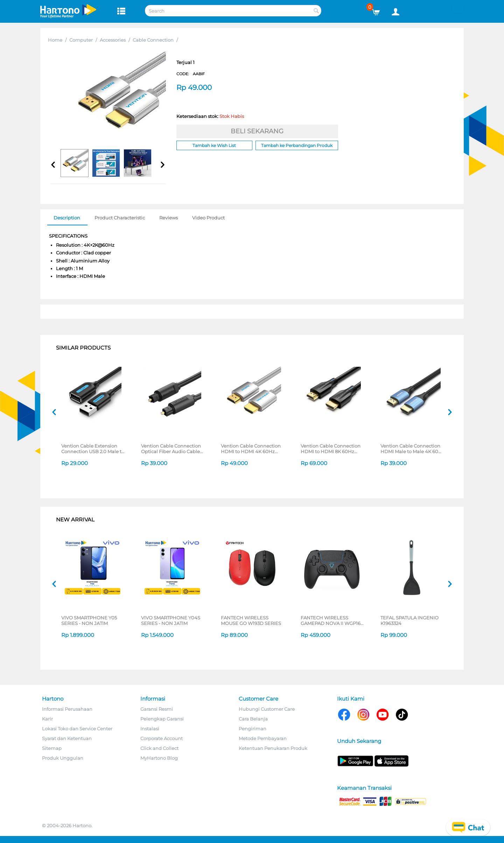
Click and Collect (159, 748)
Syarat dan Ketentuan (67, 738)
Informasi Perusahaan (67, 709)
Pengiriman (253, 729)
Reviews (169, 218)
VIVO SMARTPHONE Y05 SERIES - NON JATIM (89, 620)
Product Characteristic (120, 218)
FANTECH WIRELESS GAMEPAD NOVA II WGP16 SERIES (331, 620)
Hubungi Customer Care (267, 709)
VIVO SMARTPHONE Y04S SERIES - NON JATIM (171, 620)
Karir (47, 719)
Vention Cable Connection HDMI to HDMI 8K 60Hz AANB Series (331, 449)
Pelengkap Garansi (162, 719)
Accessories (113, 40)
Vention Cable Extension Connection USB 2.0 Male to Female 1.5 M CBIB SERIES (93, 449)
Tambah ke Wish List (214, 145)
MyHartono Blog (159, 758)
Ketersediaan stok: (210, 116)
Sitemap (52, 748)
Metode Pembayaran (263, 738)
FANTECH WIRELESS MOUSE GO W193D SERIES (251, 620)
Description (67, 218)
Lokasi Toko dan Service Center (77, 729)
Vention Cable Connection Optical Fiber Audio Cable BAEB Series (171, 449)
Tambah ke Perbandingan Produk (297, 145)
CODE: (191, 74)
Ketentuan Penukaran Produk (273, 748)
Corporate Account (162, 738)
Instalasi (150, 729)
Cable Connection (153, 40)
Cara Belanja (253, 719)
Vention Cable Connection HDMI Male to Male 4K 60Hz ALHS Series (412, 449)
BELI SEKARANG (257, 131)
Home (55, 40)
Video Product (208, 218)
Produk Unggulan (63, 758)
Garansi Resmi (157, 709)
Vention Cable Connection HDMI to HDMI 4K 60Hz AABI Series (251, 449)
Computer (81, 40)
